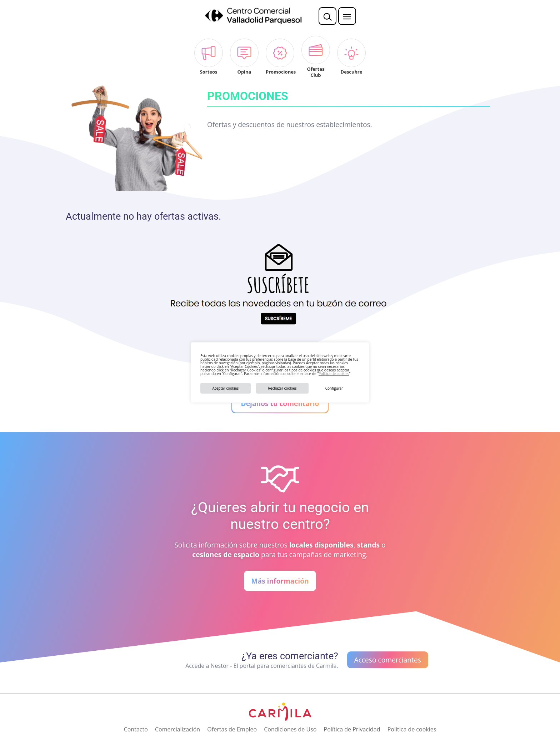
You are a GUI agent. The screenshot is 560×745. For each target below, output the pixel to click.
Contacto (136, 729)
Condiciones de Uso (290, 729)
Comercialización (177, 729)
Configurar (334, 388)
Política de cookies (334, 374)
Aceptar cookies (226, 388)
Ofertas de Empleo (232, 729)
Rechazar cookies (282, 388)
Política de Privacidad (352, 729)
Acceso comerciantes (388, 660)
